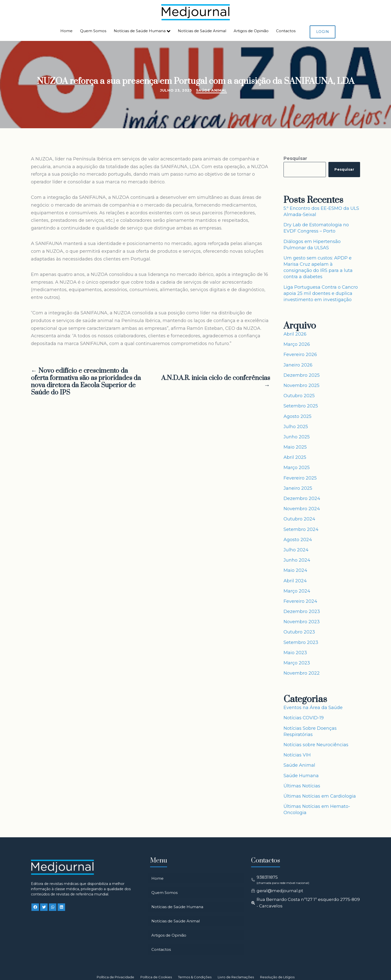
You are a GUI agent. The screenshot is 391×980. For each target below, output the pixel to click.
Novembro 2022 (302, 673)
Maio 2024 (295, 570)
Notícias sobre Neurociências (316, 745)
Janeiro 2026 (298, 365)
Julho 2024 (296, 550)
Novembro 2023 (302, 622)
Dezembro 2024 (302, 498)
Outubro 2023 (299, 632)
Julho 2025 (296, 427)
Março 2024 (297, 591)
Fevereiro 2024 (300, 601)
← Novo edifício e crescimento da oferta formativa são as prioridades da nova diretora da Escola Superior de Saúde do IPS (86, 382)
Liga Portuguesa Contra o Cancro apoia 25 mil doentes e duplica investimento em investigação (321, 293)
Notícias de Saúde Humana (142, 31)
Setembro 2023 (301, 642)
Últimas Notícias (302, 786)
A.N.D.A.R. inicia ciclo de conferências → (216, 382)
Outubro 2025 (299, 396)
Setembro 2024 (301, 529)
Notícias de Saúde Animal (202, 31)
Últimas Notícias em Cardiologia (320, 796)
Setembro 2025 (301, 406)
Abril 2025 (295, 457)
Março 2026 (297, 344)
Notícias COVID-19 (304, 718)
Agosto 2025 (297, 416)
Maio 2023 (295, 653)
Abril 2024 (295, 581)
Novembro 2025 (301, 385)
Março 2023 (297, 663)
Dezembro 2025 (302, 375)
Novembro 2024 (302, 509)
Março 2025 (297, 468)
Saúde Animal (211, 90)
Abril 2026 (295, 334)
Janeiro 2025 (298, 488)
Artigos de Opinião (251, 31)
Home (66, 31)
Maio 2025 (295, 447)
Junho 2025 (297, 437)
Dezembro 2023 (302, 612)
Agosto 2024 (298, 540)
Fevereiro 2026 (300, 355)
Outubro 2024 (299, 519)
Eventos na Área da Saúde (313, 708)
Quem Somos (93, 31)
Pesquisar (295, 158)
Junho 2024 (297, 560)
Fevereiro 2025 (300, 478)
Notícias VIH (297, 755)
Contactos (286, 31)
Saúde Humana (301, 776)
